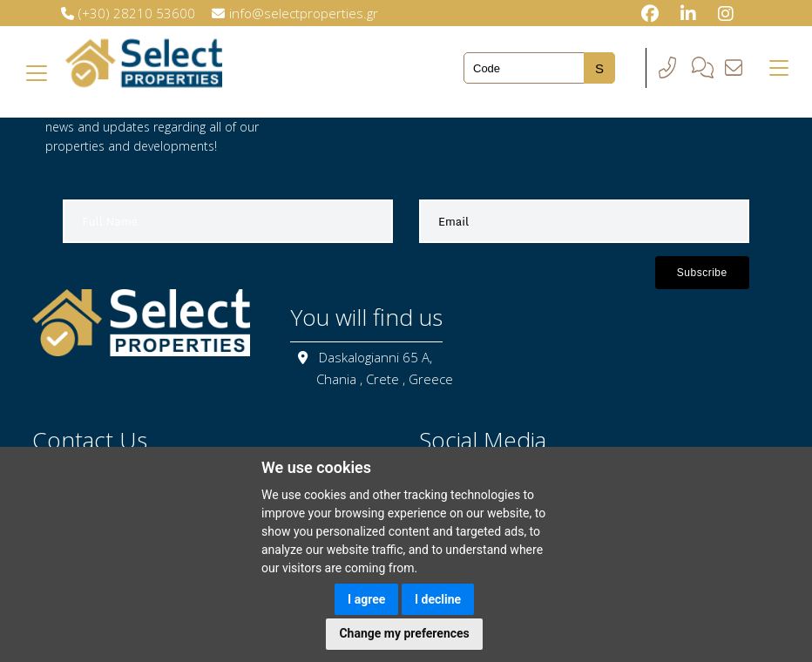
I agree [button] (366, 599)
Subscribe (702, 273)
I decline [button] (438, 599)
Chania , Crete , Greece (385, 379)
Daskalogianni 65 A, (376, 357)
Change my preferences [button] (404, 633)
